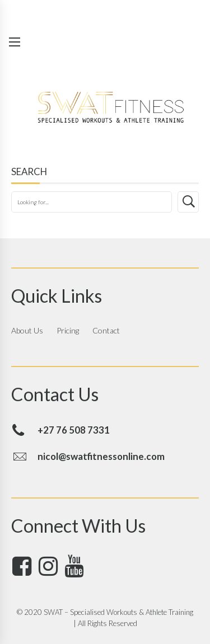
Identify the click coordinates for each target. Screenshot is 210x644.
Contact (106, 330)
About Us (27, 330)
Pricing (68, 330)
